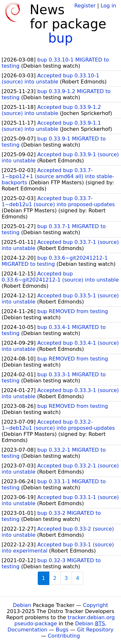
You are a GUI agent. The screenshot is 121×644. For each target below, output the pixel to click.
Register (85, 6)
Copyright (96, 605)
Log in (108, 6)
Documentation (27, 630)
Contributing (64, 636)
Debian (22, 605)
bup (60, 38)
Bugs (62, 630)
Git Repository (95, 630)
